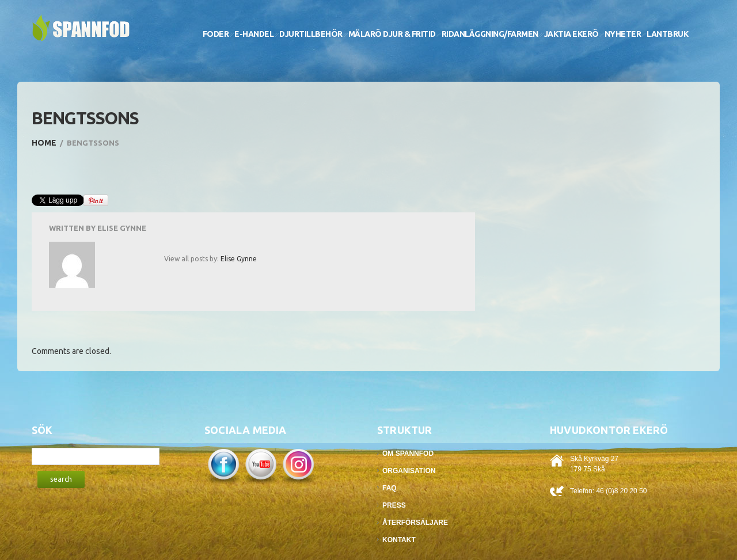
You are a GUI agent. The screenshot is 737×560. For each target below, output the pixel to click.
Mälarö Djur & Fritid (392, 34)
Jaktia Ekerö (571, 34)
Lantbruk (667, 34)
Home (44, 143)
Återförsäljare (415, 523)
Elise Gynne (122, 228)
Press (394, 505)
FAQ (390, 488)
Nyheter (623, 34)
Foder (216, 34)
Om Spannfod (408, 454)
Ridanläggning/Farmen (490, 34)
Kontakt (399, 540)
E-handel (254, 34)
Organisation (409, 471)
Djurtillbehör (311, 34)
